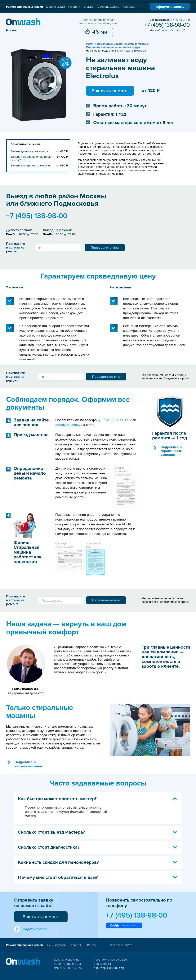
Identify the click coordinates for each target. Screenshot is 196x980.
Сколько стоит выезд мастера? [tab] (98, 832)
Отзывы (89, 7)
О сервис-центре (108, 7)
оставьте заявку (68, 425)
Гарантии (74, 7)
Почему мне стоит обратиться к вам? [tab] (98, 877)
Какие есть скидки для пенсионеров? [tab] (98, 862)
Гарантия (76, 945)
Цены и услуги (56, 7)
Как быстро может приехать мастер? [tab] (98, 799)
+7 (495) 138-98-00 (167, 25)
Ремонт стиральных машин (24, 7)
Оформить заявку (170, 7)
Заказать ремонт (110, 91)
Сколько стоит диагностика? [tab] (98, 847)
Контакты (129, 7)
